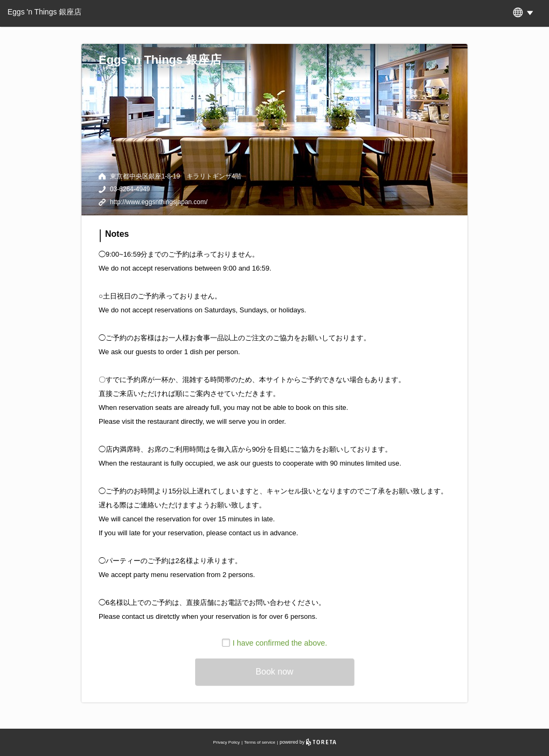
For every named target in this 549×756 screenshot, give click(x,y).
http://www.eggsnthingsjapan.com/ (159, 202)
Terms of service (259, 742)
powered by (308, 742)
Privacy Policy (226, 742)
